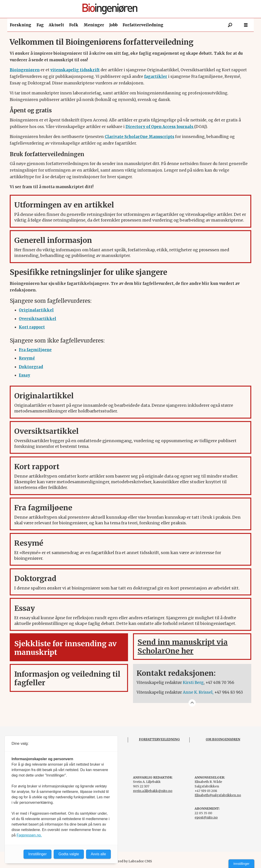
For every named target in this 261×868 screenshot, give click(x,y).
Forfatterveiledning (143, 25)
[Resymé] (27, 358)
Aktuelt (56, 25)
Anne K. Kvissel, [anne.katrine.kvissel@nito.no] (198, 692)
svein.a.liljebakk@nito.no (153, 791)
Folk (74, 25)
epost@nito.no (206, 817)
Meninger (94, 25)
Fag (40, 25)
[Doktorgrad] (31, 367)
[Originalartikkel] (36, 310)
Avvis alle (98, 854)
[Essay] (24, 375)
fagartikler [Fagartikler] (156, 76)
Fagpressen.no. (29, 835)
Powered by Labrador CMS (130, 861)
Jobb (113, 25)
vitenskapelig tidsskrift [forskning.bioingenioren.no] (75, 70)
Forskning (21, 25)
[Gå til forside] (132, 9)
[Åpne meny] (246, 25)
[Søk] (230, 25)
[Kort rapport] (32, 327)
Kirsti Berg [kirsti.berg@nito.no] (193, 683)
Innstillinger (241, 864)
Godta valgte (69, 854)
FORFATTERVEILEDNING (159, 739)
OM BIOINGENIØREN (223, 739)
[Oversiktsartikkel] (37, 319)
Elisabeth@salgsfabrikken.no (218, 795)
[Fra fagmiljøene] (35, 350)
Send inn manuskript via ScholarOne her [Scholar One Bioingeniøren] (183, 646)
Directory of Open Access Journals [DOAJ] (160, 127)
